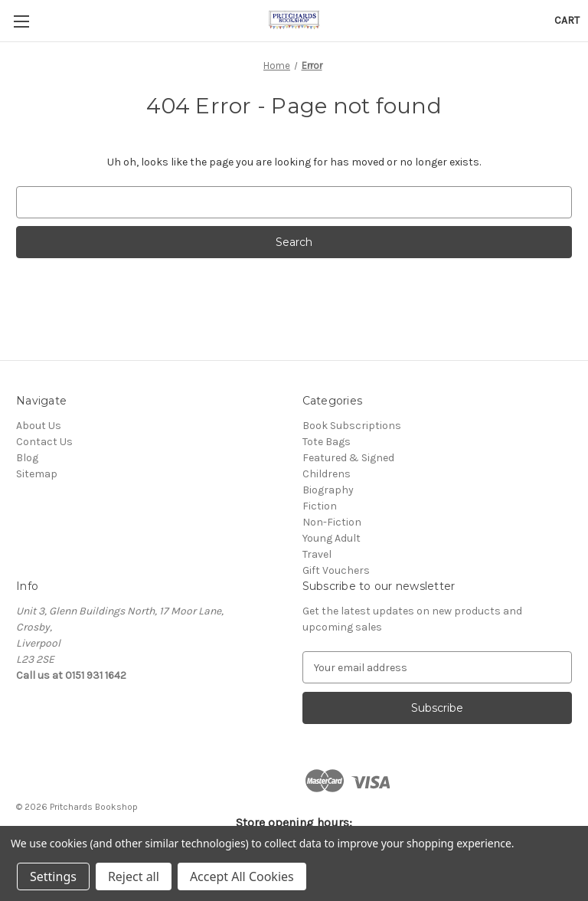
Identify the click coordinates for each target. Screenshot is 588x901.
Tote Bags (327, 442)
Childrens (327, 474)
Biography (328, 490)
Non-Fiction (332, 522)
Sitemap (37, 474)
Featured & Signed (348, 458)
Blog (27, 458)
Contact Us (44, 442)
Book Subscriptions (352, 426)
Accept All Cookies (242, 876)
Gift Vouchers (336, 570)
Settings (53, 876)
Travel (317, 554)
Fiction (320, 506)
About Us (39, 426)
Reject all (134, 876)
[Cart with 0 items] (567, 20)
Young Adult (332, 538)
